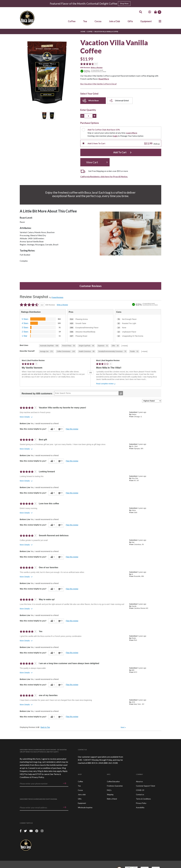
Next (123, 729)
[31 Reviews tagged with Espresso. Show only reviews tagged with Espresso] (103, 347)
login (116, 136)
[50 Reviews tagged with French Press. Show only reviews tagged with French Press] (69, 347)
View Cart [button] (92, 164)
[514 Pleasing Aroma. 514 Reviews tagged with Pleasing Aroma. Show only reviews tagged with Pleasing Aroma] (90, 321)
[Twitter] (26, 832)
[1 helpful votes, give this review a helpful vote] (52, 462)
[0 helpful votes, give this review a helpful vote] (52, 494)
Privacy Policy (38, 779)
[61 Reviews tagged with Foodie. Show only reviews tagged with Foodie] (134, 353)
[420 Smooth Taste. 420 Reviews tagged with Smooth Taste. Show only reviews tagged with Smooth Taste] (90, 325)
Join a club (82, 796)
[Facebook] (21, 832)
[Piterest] (37, 832)
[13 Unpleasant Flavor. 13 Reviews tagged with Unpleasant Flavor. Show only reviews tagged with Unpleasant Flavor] (138, 334)
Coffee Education (113, 783)
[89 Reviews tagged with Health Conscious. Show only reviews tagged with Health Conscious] (87, 353)
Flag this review (72, 430)
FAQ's (109, 792)
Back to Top (45, 729)
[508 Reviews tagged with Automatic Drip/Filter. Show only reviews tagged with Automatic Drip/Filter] (49, 347)
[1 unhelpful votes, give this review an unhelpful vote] (60, 558)
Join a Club (114, 21)
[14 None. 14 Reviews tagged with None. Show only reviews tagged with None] (138, 329)
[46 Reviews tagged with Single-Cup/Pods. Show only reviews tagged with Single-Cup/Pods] (86, 347)
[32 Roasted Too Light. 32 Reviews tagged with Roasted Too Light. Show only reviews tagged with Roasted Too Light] (138, 325)
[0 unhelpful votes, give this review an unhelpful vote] (60, 430)
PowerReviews (57, 299)
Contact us (140, 796)
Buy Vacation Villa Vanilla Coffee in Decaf (98, 84)
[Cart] (158, 12)
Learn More (133, 133)
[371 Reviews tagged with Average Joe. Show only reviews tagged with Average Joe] (46, 353)
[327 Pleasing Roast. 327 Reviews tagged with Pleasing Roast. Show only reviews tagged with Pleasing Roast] (90, 338)
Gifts (130, 21)
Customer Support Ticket (146, 787)
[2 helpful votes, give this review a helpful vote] (52, 430)
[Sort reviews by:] (152, 402)
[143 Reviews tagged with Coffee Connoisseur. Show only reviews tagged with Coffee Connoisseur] (66, 353)
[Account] (150, 12)
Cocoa (98, 21)
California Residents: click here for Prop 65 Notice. (104, 178)
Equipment (146, 21)
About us (139, 783)
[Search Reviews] (89, 395)
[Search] (141, 12)
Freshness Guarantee (115, 787)
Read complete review (106, 385)
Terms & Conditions (143, 800)
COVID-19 (140, 792)
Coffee (72, 21)
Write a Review (97, 68)
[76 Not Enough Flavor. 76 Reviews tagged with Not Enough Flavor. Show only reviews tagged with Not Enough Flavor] (138, 321)
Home (83, 32)
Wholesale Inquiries (85, 809)
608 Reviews (85, 68)
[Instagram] (42, 832)
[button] (65, 785)
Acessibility (140, 809)
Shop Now (124, 4)
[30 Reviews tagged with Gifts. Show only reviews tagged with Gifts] (115, 347)
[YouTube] (31, 832)
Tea (85, 21)
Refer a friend (112, 800)
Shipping (110, 796)
